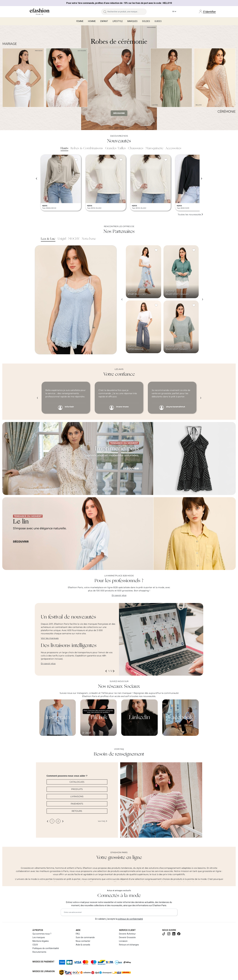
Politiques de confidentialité (46, 948)
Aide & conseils (83, 945)
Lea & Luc (48, 239)
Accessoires (173, 148)
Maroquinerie (154, 148)
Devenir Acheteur (127, 934)
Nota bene (89, 239)
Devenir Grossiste (127, 937)
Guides (158, 21)
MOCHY (74, 239)
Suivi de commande (85, 937)
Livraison (123, 941)
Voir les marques (50, 638)
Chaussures (136, 148)
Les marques (39, 937)
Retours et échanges (129, 945)
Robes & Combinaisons (87, 148)
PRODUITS (77, 789)
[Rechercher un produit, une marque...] (127, 12)
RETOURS (77, 811)
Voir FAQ (103, 821)
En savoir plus (119, 595)
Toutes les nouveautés (190, 214)
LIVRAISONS (77, 796)
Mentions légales (41, 941)
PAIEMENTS (77, 804)
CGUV (35, 945)
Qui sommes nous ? (42, 934)
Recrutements (39, 952)
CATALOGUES (77, 782)
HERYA (45, 206)
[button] (107, 671)
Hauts (64, 148)
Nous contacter (83, 941)
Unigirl (62, 239)
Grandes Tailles (115, 148)
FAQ (78, 934)
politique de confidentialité (130, 919)
